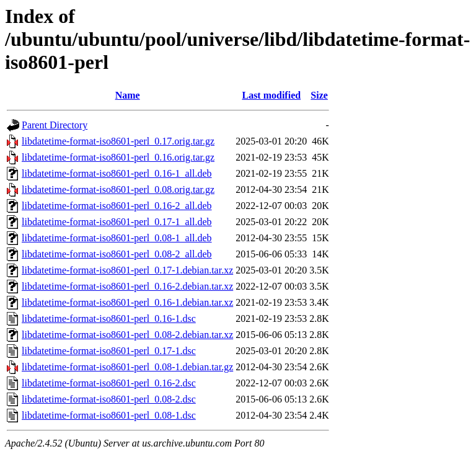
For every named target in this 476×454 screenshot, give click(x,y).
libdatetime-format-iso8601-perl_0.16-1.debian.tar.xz (127, 302)
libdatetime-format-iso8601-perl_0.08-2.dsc (109, 399)
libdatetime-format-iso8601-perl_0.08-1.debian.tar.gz (127, 367)
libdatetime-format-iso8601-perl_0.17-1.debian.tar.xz (127, 270)
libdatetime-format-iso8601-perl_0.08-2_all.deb (117, 254)
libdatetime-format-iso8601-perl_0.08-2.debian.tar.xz (127, 335)
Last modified (271, 95)
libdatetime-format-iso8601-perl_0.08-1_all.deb (117, 238)
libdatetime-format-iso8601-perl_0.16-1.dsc (109, 318)
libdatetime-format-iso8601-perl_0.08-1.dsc (109, 415)
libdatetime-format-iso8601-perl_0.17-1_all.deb (117, 222)
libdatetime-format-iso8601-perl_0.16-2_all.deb (117, 206)
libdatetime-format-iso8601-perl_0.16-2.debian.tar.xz (127, 286)
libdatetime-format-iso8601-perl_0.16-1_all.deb (117, 173)
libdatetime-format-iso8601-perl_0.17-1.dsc (109, 351)
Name (128, 95)
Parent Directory (55, 125)
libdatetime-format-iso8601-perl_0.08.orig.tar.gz (118, 189)
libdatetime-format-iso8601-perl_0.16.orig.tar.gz (118, 157)
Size (319, 95)
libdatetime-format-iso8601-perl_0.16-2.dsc (109, 383)
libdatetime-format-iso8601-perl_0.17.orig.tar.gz (118, 141)
